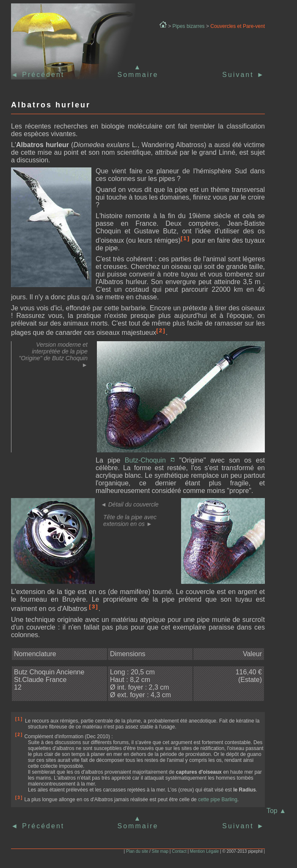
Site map (160, 851)
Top (276, 811)
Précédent (42, 75)
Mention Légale (204, 851)
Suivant (243, 75)
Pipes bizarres (189, 26)
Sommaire (138, 75)
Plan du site (137, 851)
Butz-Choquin (150, 460)
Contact (179, 851)
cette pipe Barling (218, 800)
